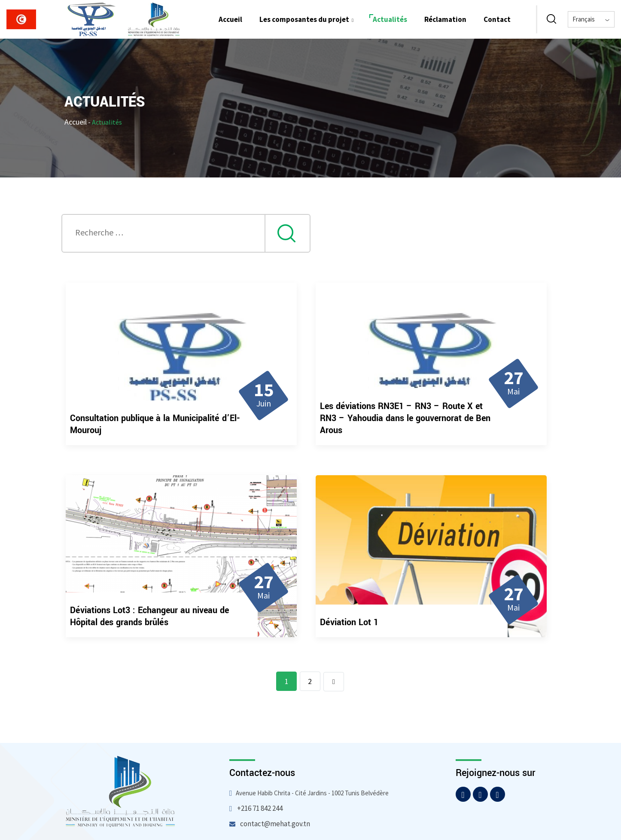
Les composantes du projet (307, 19)
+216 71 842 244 (260, 808)
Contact (497, 19)
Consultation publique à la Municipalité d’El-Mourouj (155, 424)
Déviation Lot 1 (349, 622)
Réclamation (445, 19)
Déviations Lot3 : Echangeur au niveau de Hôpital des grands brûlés (149, 616)
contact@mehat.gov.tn (275, 824)
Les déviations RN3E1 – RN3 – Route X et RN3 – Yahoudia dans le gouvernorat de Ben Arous (405, 418)
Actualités (390, 19)
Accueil (230, 19)
